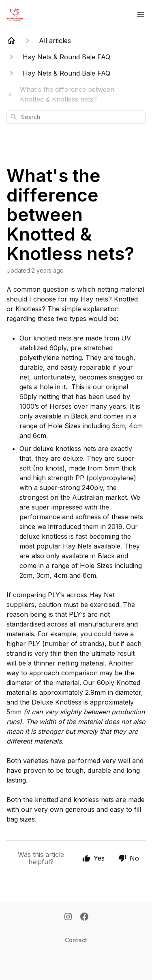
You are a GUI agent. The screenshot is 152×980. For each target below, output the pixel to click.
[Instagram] (68, 917)
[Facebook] (84, 917)
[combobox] (76, 117)
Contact (76, 940)
